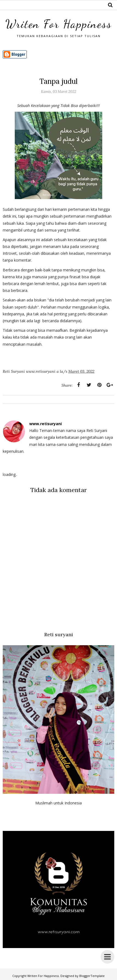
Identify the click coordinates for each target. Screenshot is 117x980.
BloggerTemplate (92, 976)
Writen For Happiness (59, 24)
